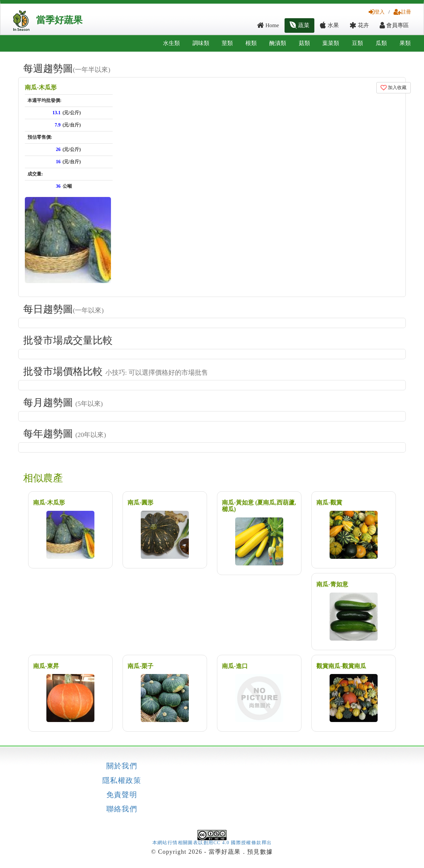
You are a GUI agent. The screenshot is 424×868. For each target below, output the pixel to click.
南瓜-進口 (235, 666)
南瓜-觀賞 (329, 503)
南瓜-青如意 (332, 584)
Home (268, 25)
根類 (251, 43)
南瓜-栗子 (140, 666)
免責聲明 (122, 795)
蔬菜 (299, 25)
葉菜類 (331, 43)
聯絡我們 (122, 809)
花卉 (359, 25)
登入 (377, 12)
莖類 (227, 43)
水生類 (171, 43)
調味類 (201, 43)
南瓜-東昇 (46, 666)
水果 (329, 25)
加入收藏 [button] (394, 88)
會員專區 (394, 25)
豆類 (357, 43)
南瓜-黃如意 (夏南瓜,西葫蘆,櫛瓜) (259, 506)
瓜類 (381, 43)
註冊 (402, 12)
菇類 (304, 43)
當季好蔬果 (59, 20)
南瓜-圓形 (140, 503)
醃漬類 (278, 43)
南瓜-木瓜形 (41, 87)
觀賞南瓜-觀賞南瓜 (341, 666)
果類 (405, 43)
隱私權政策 (122, 781)
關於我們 (122, 766)
